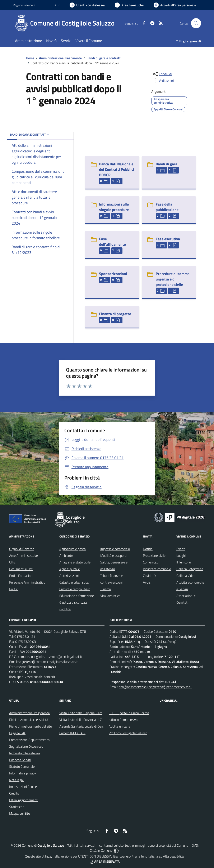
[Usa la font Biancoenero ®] (87, 5)
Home (30, 58)
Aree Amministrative (24, 556)
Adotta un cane (119, 726)
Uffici (13, 562)
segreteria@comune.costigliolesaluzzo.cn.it (48, 662)
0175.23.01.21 (25, 637)
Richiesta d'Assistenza (25, 753)
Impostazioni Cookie (23, 787)
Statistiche (17, 807)
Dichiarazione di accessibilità (29, 720)
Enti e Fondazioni (21, 576)
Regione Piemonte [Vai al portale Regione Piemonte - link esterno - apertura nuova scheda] (24, 5)
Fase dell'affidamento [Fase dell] (113, 242)
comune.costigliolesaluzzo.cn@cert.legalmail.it (50, 657)
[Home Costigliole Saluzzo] (66, 23)
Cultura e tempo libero (75, 589)
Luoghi (181, 556)
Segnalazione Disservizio (26, 746)
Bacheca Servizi (20, 760)
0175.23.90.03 (26, 642)
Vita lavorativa (110, 596)
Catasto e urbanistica (74, 582)
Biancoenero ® (123, 856)
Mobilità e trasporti (113, 556)
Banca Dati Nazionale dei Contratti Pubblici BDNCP (117, 169)
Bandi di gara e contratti (104, 58)
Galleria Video (186, 576)
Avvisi (147, 582)
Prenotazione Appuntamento (29, 740)
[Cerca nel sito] (196, 23)
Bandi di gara (166, 164)
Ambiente (66, 556)
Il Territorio (184, 562)
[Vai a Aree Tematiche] (129, 5)
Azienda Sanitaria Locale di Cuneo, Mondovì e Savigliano (98, 726)
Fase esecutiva (168, 239)
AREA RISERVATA (104, 862)
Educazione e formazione (77, 596)
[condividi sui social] (162, 74)
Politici (14, 589)
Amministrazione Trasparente (60, 58)
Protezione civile (154, 556)
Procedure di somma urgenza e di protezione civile (173, 279)
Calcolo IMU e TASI (72, 733)
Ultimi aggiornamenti (24, 800)
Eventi (181, 549)
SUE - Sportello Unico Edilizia (129, 713)
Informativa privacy (23, 773)
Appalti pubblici (70, 569)
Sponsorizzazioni (113, 274)
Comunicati (151, 562)
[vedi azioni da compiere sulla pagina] (163, 81)
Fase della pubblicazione (167, 207)
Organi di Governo (22, 549)
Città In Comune (101, 850)
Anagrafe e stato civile (75, 562)
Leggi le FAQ (18, 733)
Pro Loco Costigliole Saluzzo (128, 733)
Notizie (148, 549)
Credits (14, 793)
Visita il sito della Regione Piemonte (84, 713)
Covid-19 (149, 576)
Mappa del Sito (20, 813)
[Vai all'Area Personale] (175, 5)
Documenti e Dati (21, 569)
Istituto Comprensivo (123, 720)
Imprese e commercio (115, 549)
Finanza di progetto (115, 314)
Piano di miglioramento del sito (31, 726)
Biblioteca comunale (157, 569)
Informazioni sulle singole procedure (114, 207)
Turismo (106, 589)
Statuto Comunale (22, 766)
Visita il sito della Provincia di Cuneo (84, 720)
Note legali (17, 780)
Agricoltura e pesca (73, 549)
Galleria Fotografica (190, 569)
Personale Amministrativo (27, 582)
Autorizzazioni (69, 576)
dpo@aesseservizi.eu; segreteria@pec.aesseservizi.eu (155, 687)
